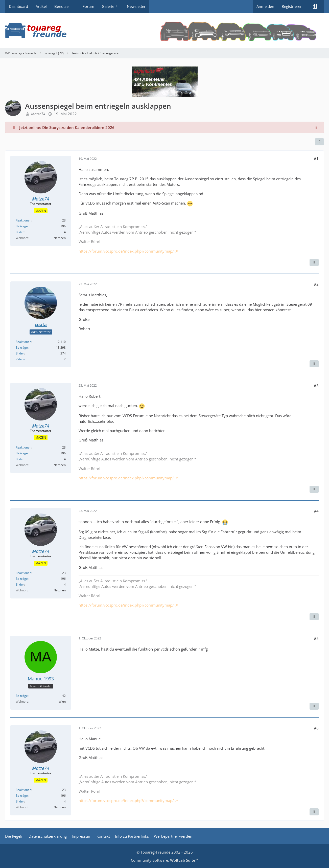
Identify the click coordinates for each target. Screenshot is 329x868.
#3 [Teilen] (316, 386)
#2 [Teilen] (316, 284)
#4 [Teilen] (316, 511)
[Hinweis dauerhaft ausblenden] (316, 127)
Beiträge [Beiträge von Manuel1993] (22, 696)
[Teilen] (319, 142)
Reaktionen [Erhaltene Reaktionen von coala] (23, 342)
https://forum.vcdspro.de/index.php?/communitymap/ (126, 251)
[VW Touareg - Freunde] (164, 30)
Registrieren (292, 6)
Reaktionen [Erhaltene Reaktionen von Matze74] (23, 220)
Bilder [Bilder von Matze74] (20, 232)
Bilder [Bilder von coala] (20, 353)
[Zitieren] (314, 262)
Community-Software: (165, 860)
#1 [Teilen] (316, 159)
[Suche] (315, 6)
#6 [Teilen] (316, 728)
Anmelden (265, 6)
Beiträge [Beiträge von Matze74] (22, 226)
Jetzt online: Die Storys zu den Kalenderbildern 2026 (67, 127)
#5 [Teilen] (316, 638)
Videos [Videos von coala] (20, 359)
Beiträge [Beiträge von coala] (22, 348)
